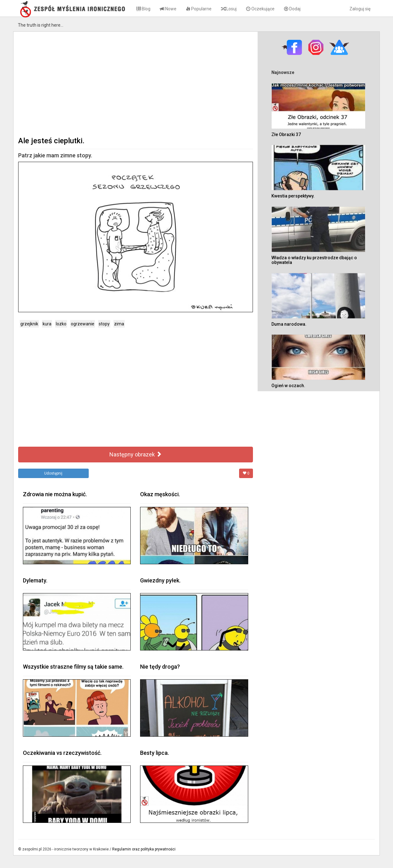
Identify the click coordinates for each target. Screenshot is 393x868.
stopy (104, 324)
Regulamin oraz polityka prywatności (144, 849)
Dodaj (292, 9)
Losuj (229, 9)
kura (47, 324)
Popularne (199, 9)
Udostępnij (53, 473)
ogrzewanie (83, 324)
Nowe (168, 9)
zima (119, 324)
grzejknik (29, 324)
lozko (61, 324)
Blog (143, 9)
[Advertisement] (136, 83)
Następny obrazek (136, 454)
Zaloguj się (360, 9)
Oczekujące (260, 9)
